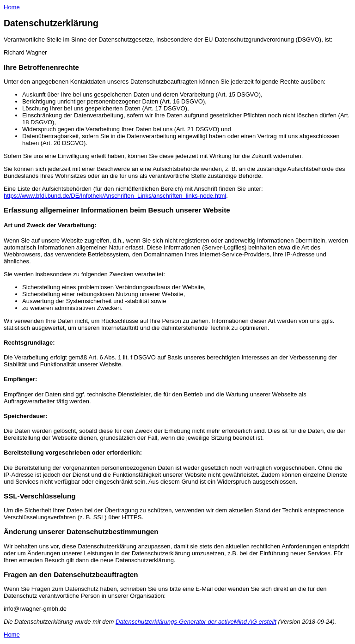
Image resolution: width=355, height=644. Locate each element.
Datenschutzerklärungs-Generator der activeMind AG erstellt (196, 622)
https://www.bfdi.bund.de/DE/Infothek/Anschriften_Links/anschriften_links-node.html (115, 196)
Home (12, 7)
